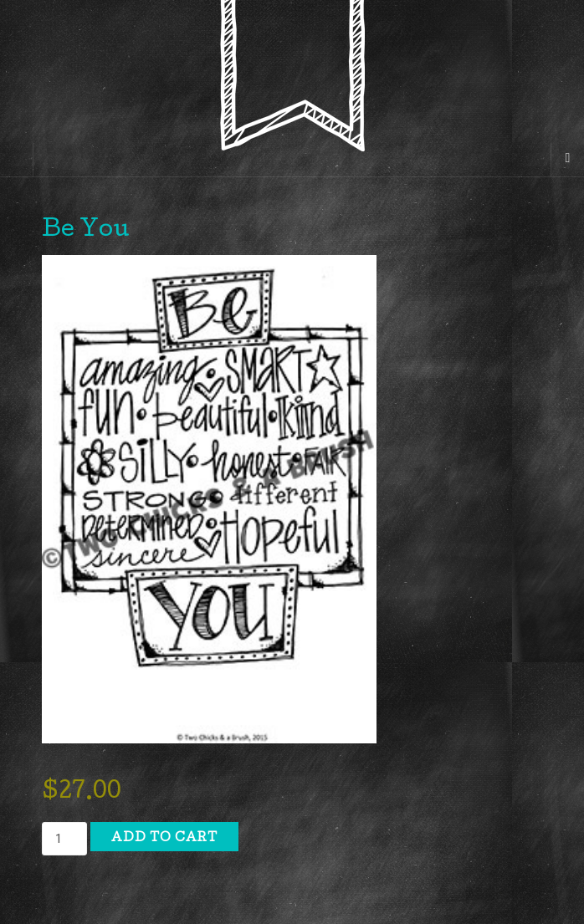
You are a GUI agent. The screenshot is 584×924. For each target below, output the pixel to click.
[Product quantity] (64, 839)
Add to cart (164, 839)
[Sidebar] (17, 160)
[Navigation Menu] (567, 160)
